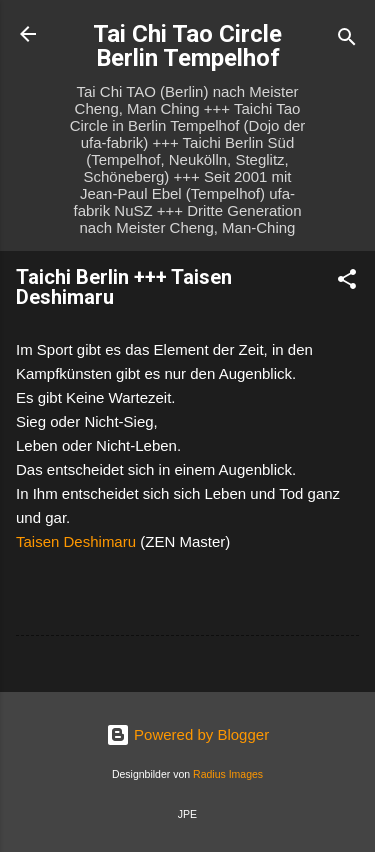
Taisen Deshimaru (76, 541)
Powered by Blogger (187, 734)
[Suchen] (347, 40)
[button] (347, 282)
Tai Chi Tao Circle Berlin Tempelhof (187, 46)
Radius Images (228, 774)
